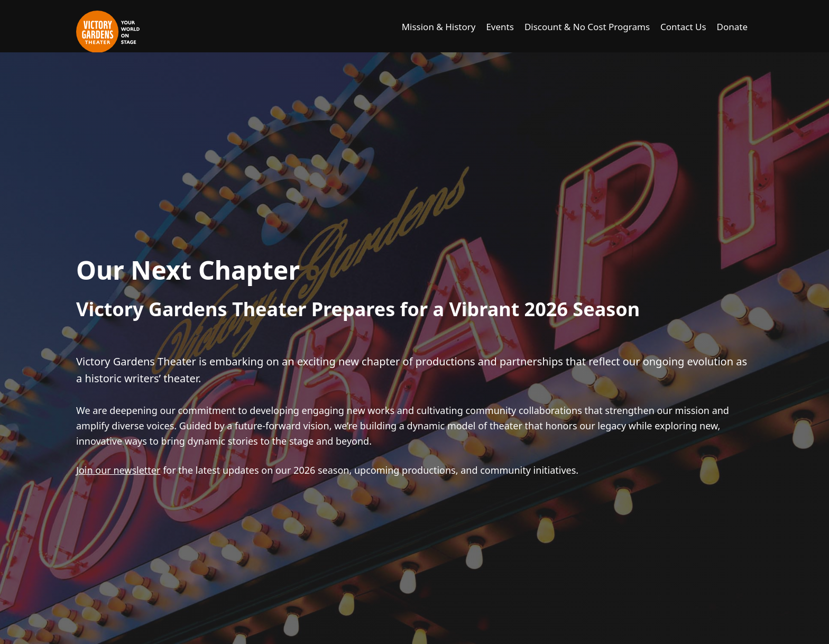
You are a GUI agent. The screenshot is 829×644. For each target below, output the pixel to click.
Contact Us (683, 27)
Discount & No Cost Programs (587, 27)
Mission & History (439, 27)
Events (500, 27)
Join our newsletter (118, 470)
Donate (732, 27)
